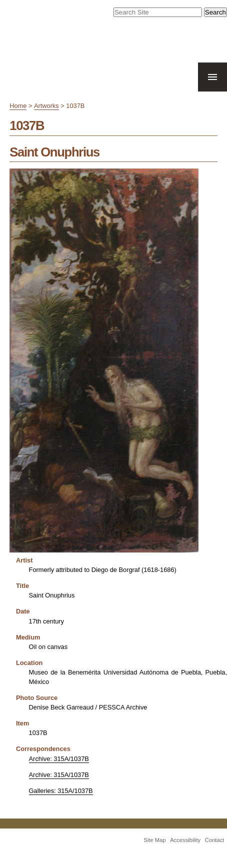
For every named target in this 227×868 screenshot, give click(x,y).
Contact (215, 840)
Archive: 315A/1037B (59, 759)
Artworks (46, 106)
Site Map (154, 840)
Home (18, 106)
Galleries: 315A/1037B (61, 791)
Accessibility (185, 840)
